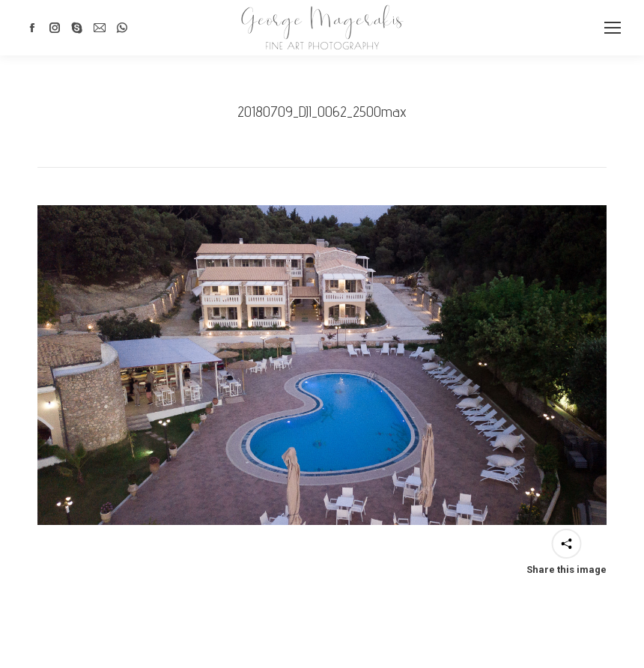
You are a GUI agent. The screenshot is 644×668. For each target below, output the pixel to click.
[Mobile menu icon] (613, 28)
